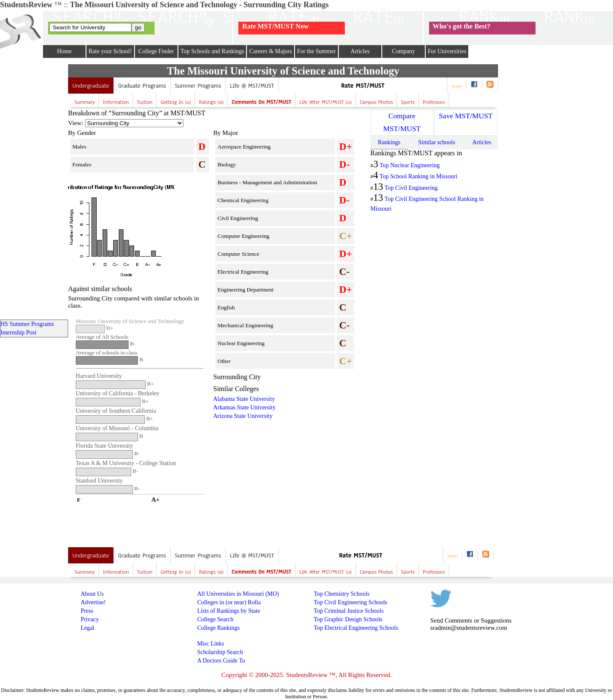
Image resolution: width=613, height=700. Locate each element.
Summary (85, 102)
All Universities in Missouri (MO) (238, 594)
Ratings (211, 102)
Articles (360, 51)
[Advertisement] (285, 482)
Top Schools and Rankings (212, 51)
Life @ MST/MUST (252, 86)
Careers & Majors (270, 51)
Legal (87, 628)
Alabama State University (244, 399)
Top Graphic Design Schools (348, 619)
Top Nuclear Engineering (410, 165)
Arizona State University (243, 416)
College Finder (156, 51)
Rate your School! (110, 51)
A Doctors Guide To (221, 661)
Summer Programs (198, 86)
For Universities (447, 51)
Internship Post (18, 333)
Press (87, 611)
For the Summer (317, 51)
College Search (215, 619)
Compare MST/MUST (402, 122)
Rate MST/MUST (363, 86)
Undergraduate (91, 86)
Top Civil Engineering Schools (351, 602)
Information (116, 102)
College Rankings (218, 628)
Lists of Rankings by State (229, 611)
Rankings (389, 142)
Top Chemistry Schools (342, 594)
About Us (92, 594)
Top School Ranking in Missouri (419, 176)
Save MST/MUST (466, 116)
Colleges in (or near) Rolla (229, 602)
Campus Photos (376, 102)
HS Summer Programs (27, 324)
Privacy (90, 619)
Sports (408, 102)
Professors (434, 102)
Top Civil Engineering (411, 188)
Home (64, 51)
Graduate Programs (142, 86)
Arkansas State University (244, 407)
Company (403, 51)
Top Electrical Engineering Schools (356, 628)
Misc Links (211, 644)
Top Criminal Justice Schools (349, 611)
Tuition (145, 102)
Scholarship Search (220, 652)
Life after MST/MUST (325, 102)
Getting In (176, 102)
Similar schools (437, 142)
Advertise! (93, 602)
